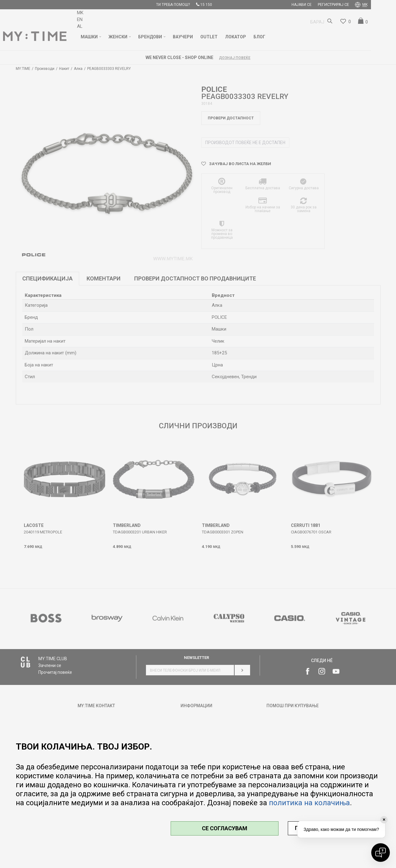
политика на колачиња (309, 803)
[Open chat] (381, 853)
